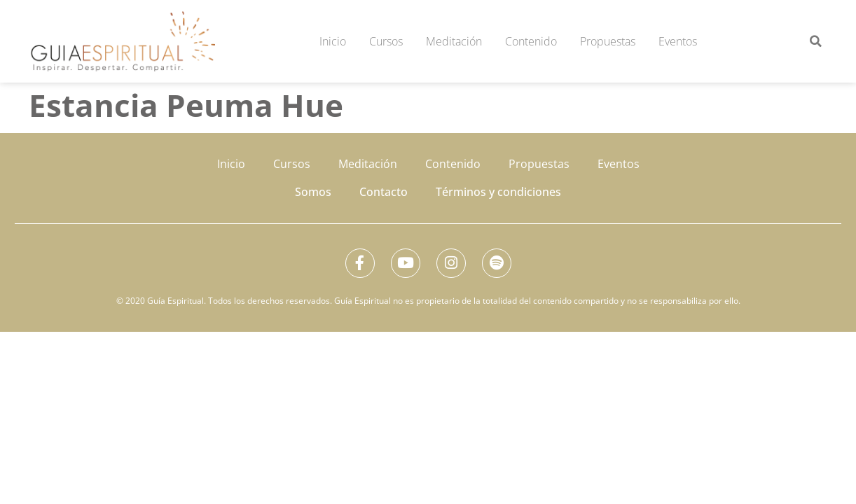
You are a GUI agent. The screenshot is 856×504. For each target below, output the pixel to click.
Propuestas (608, 41)
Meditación (454, 41)
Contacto (384, 192)
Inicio (333, 41)
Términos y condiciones (498, 192)
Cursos (386, 41)
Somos (313, 192)
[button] (816, 41)
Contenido (531, 41)
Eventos (678, 41)
